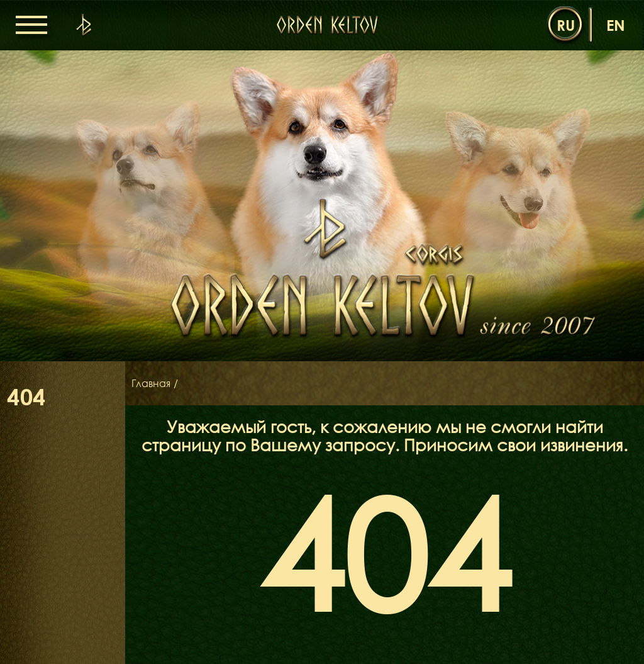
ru (566, 25)
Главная (151, 383)
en (616, 25)
